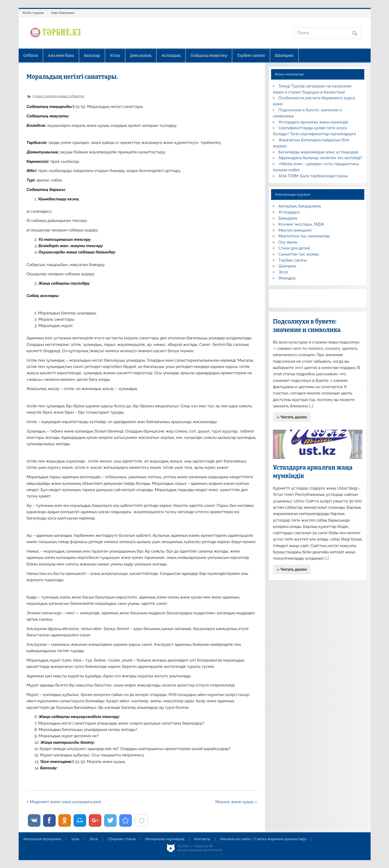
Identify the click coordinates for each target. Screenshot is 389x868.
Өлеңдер (287, 278)
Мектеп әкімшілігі (295, 230)
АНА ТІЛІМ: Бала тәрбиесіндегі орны (313, 176)
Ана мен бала (61, 55)
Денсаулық (141, 55)
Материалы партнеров (165, 839)
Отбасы (31, 55)
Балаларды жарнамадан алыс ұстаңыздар (318, 152)
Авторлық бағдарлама (300, 206)
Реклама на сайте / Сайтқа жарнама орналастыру (263, 839)
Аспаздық (171, 55)
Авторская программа (42, 839)
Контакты (202, 839)
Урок (75, 839)
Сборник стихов (122, 839)
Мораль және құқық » (236, 802)
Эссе (283, 272)
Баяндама (288, 218)
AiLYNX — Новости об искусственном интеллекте (200, 848)
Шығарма (284, 55)
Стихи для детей (294, 248)
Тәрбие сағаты (251, 55)
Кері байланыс (63, 13)
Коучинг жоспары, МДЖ (301, 224)
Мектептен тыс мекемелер (304, 236)
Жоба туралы (33, 13)
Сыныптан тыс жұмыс (299, 254)
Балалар (92, 55)
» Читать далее (292, 417)
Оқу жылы (288, 242)
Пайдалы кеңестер (209, 55)
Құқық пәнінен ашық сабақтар (58, 96)
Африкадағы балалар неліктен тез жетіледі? (320, 158)
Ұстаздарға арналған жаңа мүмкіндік (313, 122)
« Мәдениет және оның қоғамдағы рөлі (64, 802)
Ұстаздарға (289, 212)
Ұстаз (115, 55)
